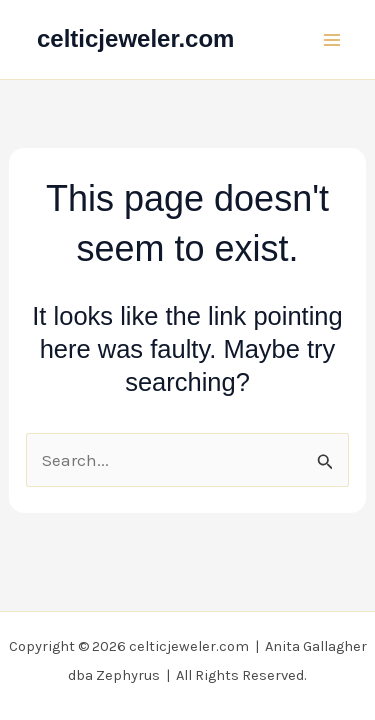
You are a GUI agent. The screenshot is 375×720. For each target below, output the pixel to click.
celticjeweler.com (135, 38)
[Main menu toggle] (333, 40)
